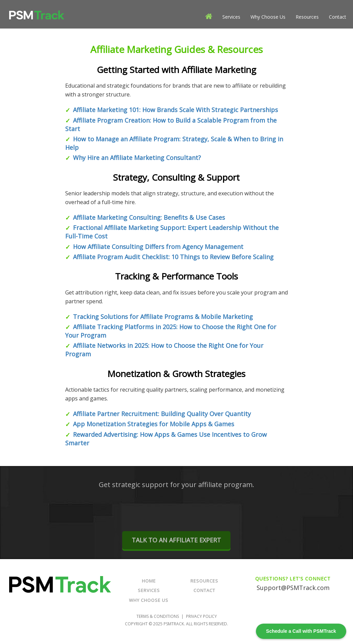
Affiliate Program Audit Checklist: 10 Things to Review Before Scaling (173, 257)
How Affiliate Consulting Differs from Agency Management (158, 247)
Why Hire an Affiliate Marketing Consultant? (137, 158)
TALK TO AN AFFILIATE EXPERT (176, 547)
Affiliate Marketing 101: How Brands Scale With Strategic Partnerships (175, 110)
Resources (307, 17)
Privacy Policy (201, 616)
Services (231, 17)
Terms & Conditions (158, 616)
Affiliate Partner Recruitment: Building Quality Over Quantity (162, 414)
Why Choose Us (268, 17)
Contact (338, 17)
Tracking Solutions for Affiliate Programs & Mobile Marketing (163, 317)
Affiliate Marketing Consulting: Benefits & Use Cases (149, 217)
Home (149, 581)
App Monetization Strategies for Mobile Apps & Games (154, 424)
